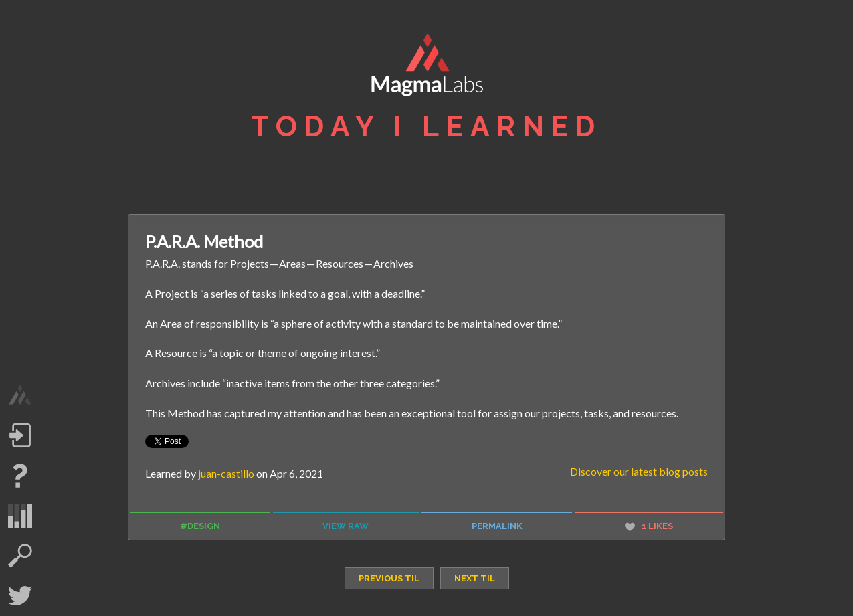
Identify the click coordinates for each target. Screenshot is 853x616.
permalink (497, 526)
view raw (346, 526)
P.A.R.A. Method (204, 241)
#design (200, 526)
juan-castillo (226, 473)
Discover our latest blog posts (639, 471)
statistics (20, 516)
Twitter (20, 596)
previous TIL (389, 578)
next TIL (475, 578)
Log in (20, 435)
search (20, 556)
